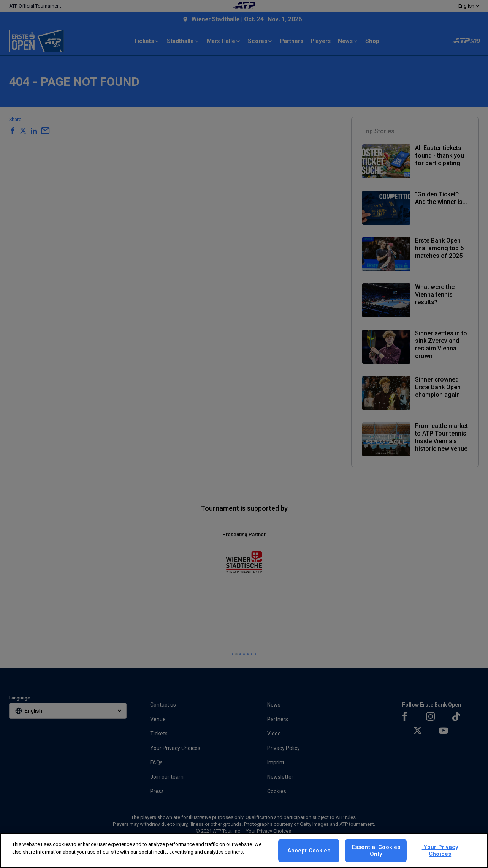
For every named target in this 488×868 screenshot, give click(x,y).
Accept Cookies (309, 851)
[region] (244, 851)
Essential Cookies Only (376, 851)
